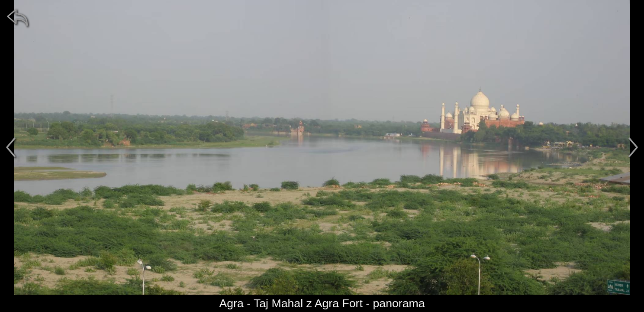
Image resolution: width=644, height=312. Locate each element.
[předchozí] (11, 147)
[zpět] (17, 17)
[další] (633, 147)
